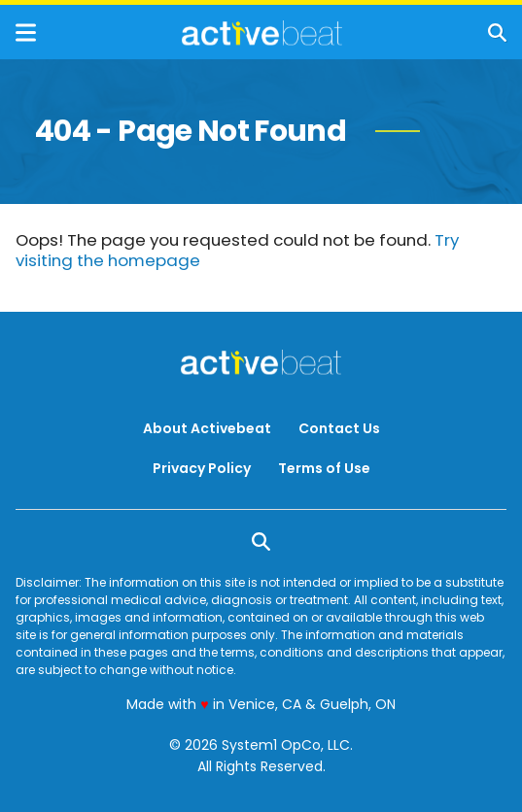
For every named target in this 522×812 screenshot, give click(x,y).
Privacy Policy (202, 468)
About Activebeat (207, 428)
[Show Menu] (26, 33)
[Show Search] (497, 33)
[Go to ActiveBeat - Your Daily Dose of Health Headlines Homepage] (262, 33)
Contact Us (339, 428)
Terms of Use (324, 468)
